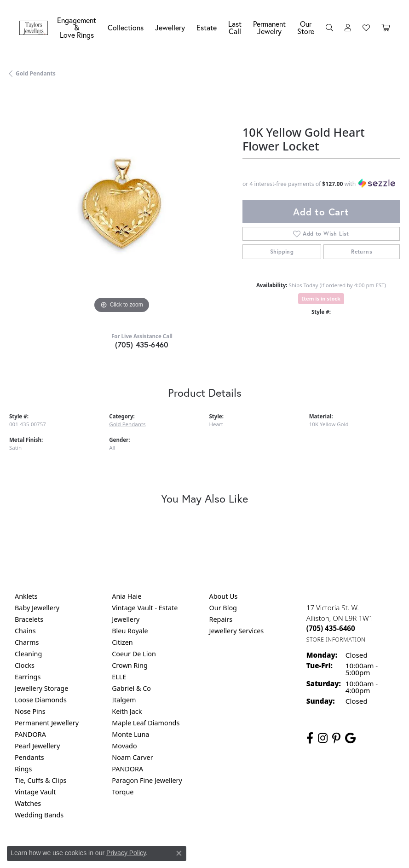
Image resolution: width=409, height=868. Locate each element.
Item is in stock (321, 298)
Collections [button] (126, 27)
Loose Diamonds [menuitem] (41, 700)
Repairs (221, 619)
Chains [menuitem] (25, 631)
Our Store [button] (306, 27)
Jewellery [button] (170, 27)
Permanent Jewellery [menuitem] (47, 723)
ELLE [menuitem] (119, 677)
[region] (121, 204)
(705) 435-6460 (142, 344)
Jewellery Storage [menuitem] (41, 688)
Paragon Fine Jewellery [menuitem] (147, 780)
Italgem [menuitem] (124, 700)
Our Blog (223, 608)
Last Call (235, 27)
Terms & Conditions (214, 853)
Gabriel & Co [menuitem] (131, 688)
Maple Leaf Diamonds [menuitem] (146, 723)
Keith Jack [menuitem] (127, 711)
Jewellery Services (237, 631)
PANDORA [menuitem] (30, 734)
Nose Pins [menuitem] (30, 711)
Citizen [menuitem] (122, 642)
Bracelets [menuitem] (29, 619)
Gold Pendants (36, 73)
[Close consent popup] (179, 853)
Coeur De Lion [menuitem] (134, 654)
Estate (207, 27)
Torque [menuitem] (123, 792)
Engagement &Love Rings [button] (77, 27)
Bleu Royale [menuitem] (130, 631)
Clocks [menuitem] (25, 665)
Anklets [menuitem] (26, 596)
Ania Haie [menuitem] (127, 596)
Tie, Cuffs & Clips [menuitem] (41, 780)
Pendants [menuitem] (29, 757)
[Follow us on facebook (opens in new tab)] (310, 738)
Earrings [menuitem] (28, 677)
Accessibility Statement (282, 853)
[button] (329, 28)
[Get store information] (336, 639)
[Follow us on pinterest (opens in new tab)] (336, 738)
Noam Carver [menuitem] (132, 757)
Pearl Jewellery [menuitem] (37, 746)
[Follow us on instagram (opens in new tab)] (323, 738)
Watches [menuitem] (28, 803)
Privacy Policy (126, 853)
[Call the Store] (331, 628)
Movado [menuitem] (124, 746)
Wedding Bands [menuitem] (39, 815)
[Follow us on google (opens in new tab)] (350, 738)
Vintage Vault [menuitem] (35, 792)
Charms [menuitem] (27, 642)
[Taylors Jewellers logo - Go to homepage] (36, 28)
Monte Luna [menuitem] (130, 734)
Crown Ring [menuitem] (130, 665)
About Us (224, 596)
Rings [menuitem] (23, 769)
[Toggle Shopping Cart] (386, 28)
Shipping (282, 252)
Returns (362, 252)
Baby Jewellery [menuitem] (37, 608)
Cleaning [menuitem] (28, 654)
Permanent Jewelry (269, 27)
